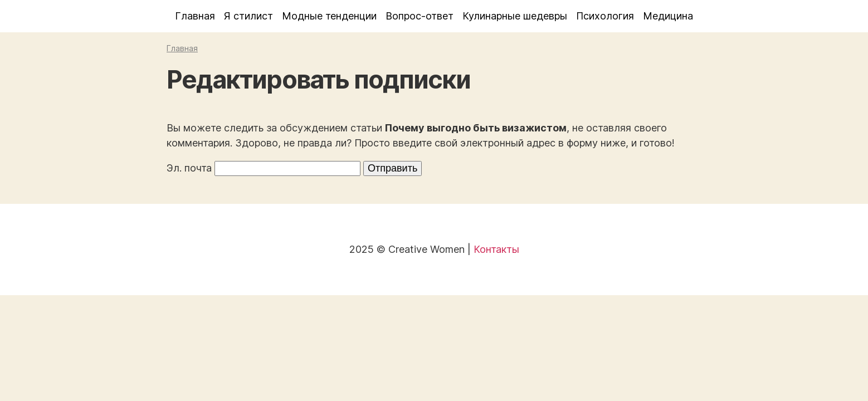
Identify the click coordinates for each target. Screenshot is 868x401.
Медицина (668, 16)
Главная (195, 16)
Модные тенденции (329, 16)
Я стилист (248, 16)
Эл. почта (189, 168)
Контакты (496, 249)
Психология (605, 16)
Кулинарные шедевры (515, 16)
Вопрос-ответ (420, 16)
